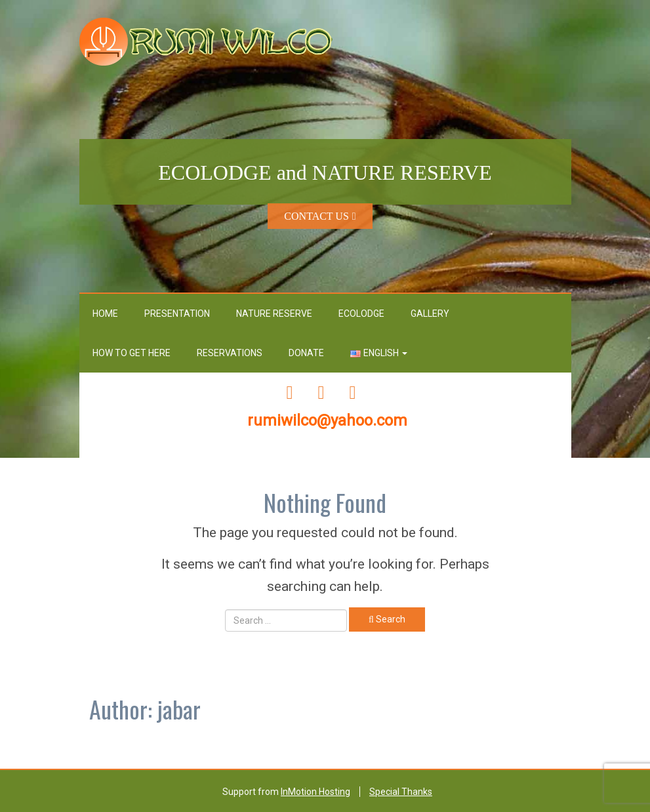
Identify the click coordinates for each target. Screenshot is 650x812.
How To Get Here (132, 353)
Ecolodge (361, 314)
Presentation (177, 314)
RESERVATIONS (230, 353)
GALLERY (430, 314)
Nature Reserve (274, 314)
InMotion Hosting (315, 792)
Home (105, 314)
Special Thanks (401, 792)
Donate (306, 353)
